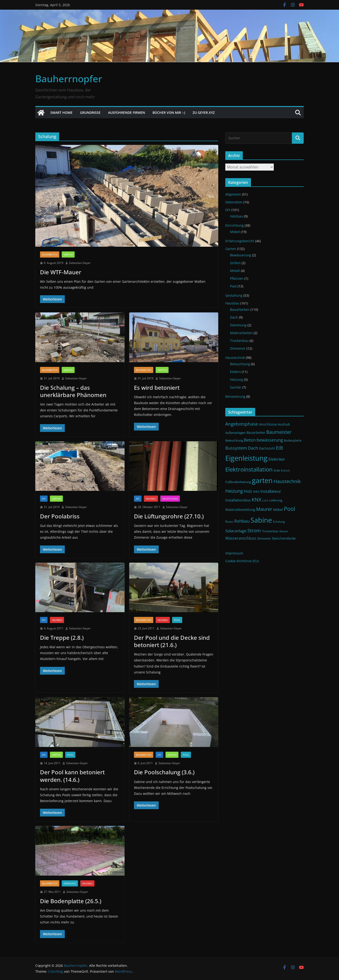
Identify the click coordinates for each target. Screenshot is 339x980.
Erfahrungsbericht (240, 241)
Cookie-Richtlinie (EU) (242, 561)
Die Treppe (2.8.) (62, 638)
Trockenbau (239, 341)
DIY (44, 499)
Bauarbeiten (50, 254)
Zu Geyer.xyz (204, 113)
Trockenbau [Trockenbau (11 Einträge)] (270, 531)
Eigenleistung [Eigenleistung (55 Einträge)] (246, 458)
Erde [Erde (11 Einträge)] (277, 470)
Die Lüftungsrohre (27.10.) (169, 516)
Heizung (236, 379)
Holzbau (236, 216)
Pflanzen (237, 278)
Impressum (234, 553)
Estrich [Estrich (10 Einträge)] (285, 470)
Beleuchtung (240, 364)
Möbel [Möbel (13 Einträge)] (278, 510)
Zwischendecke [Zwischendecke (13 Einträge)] (284, 538)
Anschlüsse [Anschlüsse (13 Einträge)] (268, 424)
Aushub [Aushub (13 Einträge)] (284, 424)
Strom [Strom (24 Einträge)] (254, 530)
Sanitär (236, 387)
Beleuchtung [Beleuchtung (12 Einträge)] (234, 440)
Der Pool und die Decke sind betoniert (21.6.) (172, 641)
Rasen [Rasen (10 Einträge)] (229, 522)
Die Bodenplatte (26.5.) (71, 901)
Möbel (235, 232)
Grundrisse (90, 113)
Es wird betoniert (157, 387)
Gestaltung (234, 295)
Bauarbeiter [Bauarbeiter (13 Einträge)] (256, 433)
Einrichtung (234, 225)
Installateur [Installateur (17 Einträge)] (271, 491)
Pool (177, 620)
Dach (234, 317)
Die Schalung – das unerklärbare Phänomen (73, 391)
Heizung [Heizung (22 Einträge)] (234, 491)
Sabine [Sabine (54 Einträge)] (261, 520)
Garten (68, 254)
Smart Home (61, 113)
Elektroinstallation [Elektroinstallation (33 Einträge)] (249, 469)
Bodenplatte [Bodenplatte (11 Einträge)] (293, 441)
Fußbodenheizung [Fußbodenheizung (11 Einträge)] (238, 482)
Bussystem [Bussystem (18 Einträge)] (236, 448)
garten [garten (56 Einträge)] (262, 480)
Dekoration (234, 202)
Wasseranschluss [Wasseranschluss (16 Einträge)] (241, 538)
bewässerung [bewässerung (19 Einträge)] (270, 440)
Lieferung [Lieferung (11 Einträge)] (276, 500)
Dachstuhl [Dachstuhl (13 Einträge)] (267, 448)
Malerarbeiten (241, 333)
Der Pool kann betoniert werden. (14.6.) (72, 776)
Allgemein (233, 194)
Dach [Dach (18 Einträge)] (253, 448)
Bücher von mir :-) (169, 113)
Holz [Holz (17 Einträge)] (248, 491)
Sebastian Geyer (80, 263)
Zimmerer (238, 348)
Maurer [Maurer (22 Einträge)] (264, 509)
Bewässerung (241, 255)
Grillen (235, 263)
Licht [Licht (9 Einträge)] (265, 500)
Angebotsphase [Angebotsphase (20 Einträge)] (242, 424)
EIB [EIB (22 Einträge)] (279, 448)
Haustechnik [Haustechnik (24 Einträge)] (287, 481)
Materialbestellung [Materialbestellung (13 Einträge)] (240, 510)
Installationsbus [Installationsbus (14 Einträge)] (238, 500)
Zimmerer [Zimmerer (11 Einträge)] (264, 539)
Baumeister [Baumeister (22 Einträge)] (279, 432)
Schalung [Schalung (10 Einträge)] (279, 522)
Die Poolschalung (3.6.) (164, 772)
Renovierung (235, 396)
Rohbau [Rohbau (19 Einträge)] (242, 521)
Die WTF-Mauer (61, 272)
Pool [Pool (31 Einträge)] (290, 509)
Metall (235, 271)
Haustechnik (170, 499)
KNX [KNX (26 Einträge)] (256, 499)
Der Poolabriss (60, 516)
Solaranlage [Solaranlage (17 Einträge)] (236, 531)
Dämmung (70, 883)
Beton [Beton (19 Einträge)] (250, 440)
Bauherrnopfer (69, 79)
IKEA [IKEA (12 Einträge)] (256, 492)
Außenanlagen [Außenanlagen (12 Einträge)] (235, 433)
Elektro (235, 372)
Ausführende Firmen (127, 113)
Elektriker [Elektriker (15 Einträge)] (277, 459)
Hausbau (151, 499)
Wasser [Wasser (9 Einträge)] (284, 531)
